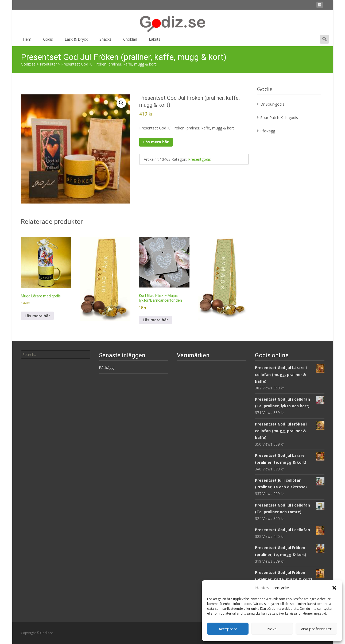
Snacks (105, 41)
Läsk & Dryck (76, 41)
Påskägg (268, 131)
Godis (48, 41)
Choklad (130, 41)
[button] (334, 588)
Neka (272, 629)
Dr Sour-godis (272, 104)
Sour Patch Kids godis (279, 118)
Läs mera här (156, 142)
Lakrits (155, 41)
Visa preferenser (316, 629)
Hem (27, 41)
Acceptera (228, 629)
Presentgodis (199, 159)
